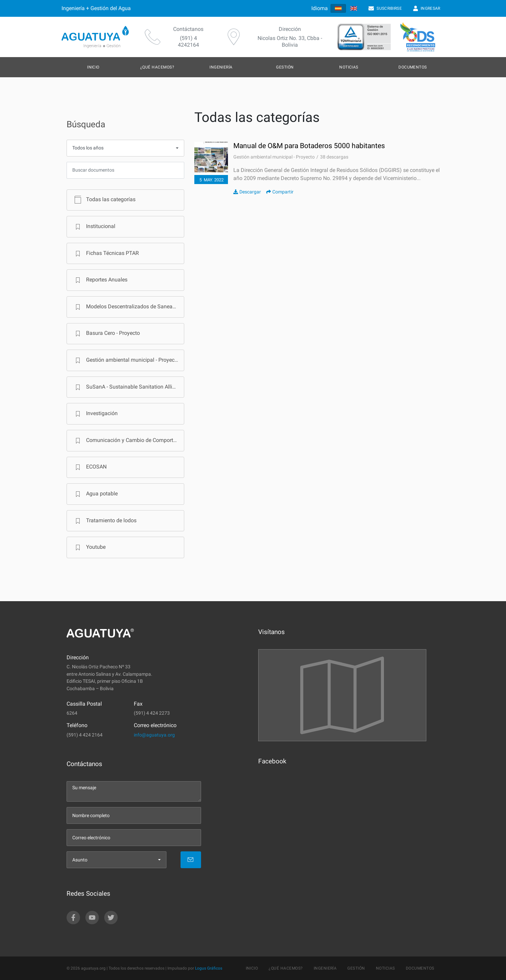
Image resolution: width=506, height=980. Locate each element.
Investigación (95, 414)
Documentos (413, 67)
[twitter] (111, 918)
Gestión (285, 67)
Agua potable (95, 494)
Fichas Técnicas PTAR (106, 254)
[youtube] (92, 918)
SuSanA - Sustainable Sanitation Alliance (128, 387)
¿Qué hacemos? (157, 67)
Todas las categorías (104, 200)
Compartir (280, 192)
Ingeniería (221, 67)
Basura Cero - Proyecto (106, 333)
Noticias (349, 67)
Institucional (94, 227)
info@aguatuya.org (154, 735)
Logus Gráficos (209, 968)
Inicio (93, 67)
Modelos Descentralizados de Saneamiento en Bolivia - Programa (128, 307)
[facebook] (73, 918)
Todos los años (88, 148)
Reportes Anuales (100, 280)
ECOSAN (90, 467)
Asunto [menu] (80, 860)
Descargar (247, 192)
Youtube (89, 547)
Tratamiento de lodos (105, 521)
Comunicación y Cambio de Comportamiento (128, 441)
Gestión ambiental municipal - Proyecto (126, 360)
